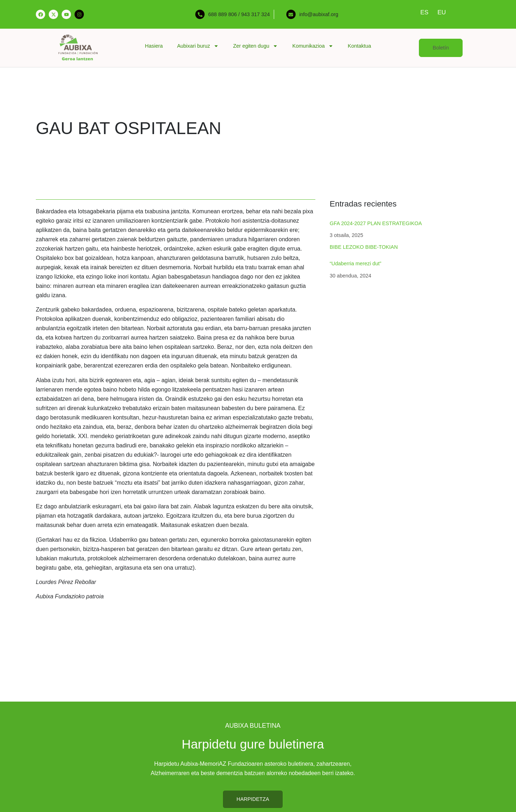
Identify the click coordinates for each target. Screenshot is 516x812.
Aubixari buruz (198, 46)
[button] (441, 48)
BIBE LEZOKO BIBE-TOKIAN (364, 247)
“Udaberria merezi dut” (355, 263)
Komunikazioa (313, 46)
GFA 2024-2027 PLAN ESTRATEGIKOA (376, 223)
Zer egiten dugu (256, 46)
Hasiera (154, 46)
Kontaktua (360, 46)
